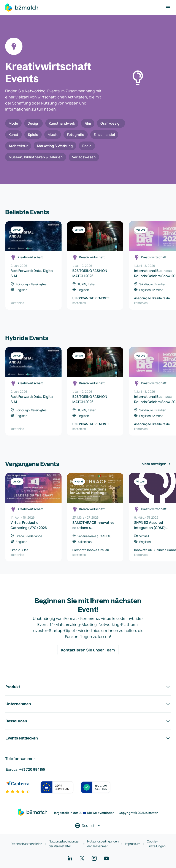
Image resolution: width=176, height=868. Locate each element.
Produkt (88, 687)
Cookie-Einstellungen (156, 844)
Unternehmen (88, 704)
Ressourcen (88, 721)
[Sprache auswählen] (88, 826)
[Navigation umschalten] (168, 8)
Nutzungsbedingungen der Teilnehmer (103, 844)
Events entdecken (88, 738)
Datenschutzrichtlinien (26, 844)
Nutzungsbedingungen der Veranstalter (64, 844)
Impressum (133, 844)
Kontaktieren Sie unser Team (88, 650)
